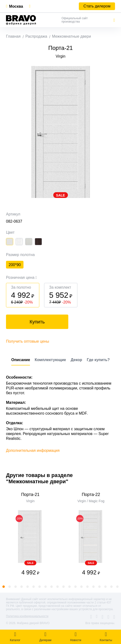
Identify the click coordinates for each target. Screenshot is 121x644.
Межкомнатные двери (72, 36)
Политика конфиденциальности (27, 616)
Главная (13, 36)
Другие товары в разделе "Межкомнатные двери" (39, 478)
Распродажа (36, 36)
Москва (16, 6)
